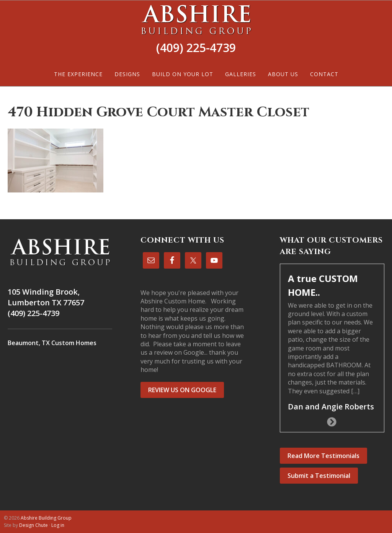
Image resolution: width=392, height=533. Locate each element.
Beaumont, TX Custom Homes (52, 343)
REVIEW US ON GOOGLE (182, 390)
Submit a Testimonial (319, 476)
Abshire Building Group (196, 20)
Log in (58, 525)
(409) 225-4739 (196, 48)
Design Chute (33, 525)
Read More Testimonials (323, 456)
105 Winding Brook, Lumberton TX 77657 (46, 297)
